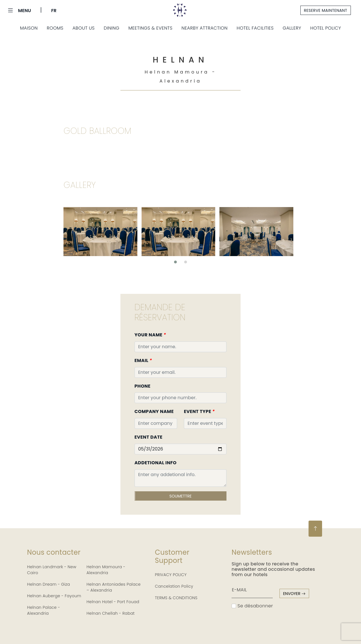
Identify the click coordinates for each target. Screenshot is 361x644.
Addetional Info (156, 463)
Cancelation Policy (174, 586)
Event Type (199, 411)
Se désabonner (252, 606)
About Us (84, 28)
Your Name (150, 335)
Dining (112, 28)
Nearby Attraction (205, 28)
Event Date (148, 437)
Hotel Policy (326, 28)
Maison (29, 28)
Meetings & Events (150, 28)
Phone (143, 386)
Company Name (154, 411)
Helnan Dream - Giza (49, 584)
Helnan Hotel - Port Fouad (113, 602)
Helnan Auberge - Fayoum (54, 596)
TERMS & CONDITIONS (176, 598)
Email (143, 360)
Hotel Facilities (255, 28)
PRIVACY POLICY (171, 575)
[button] (175, 262)
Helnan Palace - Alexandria (44, 610)
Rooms (55, 28)
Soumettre (181, 496)
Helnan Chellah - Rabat (111, 613)
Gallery (292, 28)
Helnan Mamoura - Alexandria (106, 570)
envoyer (294, 594)
